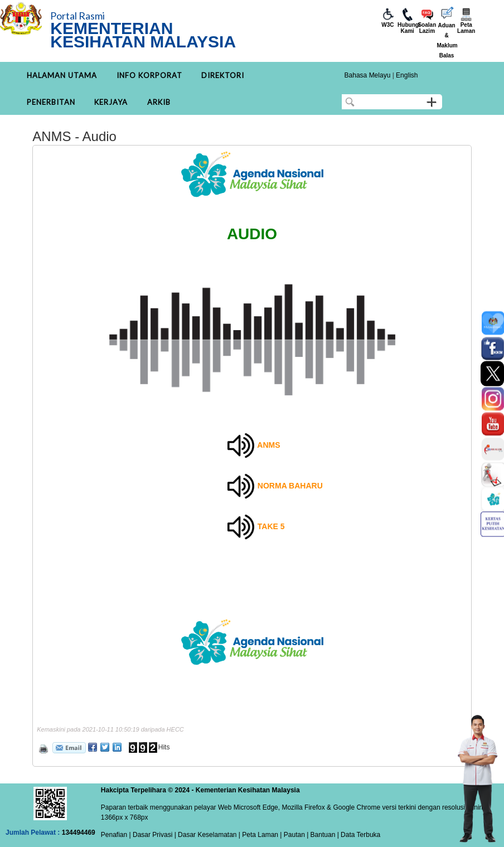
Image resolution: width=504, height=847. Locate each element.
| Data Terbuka (358, 835)
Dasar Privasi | (154, 835)
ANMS (268, 445)
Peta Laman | (262, 835)
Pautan (294, 835)
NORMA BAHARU (290, 486)
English (407, 75)
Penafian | (116, 835)
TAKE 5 (271, 526)
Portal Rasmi (77, 16)
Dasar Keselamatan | (208, 835)
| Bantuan (320, 835)
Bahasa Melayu (368, 75)
